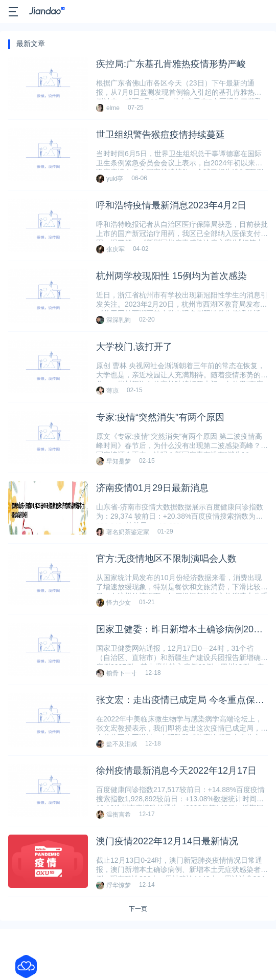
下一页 (138, 909)
